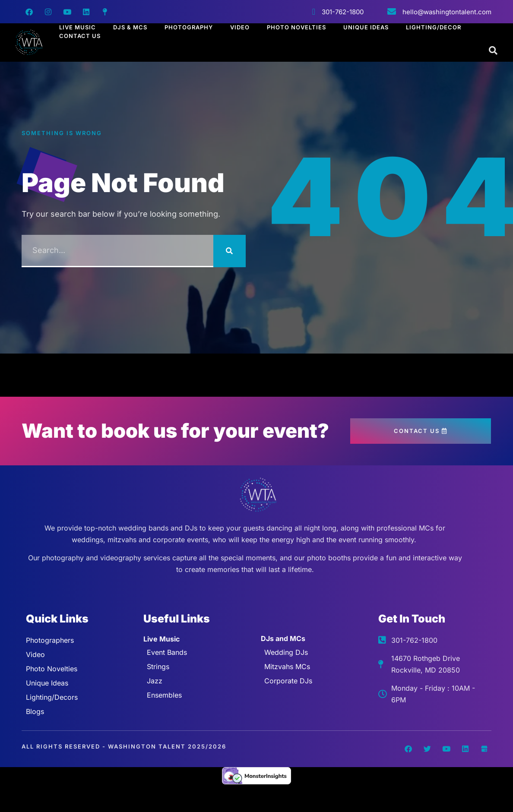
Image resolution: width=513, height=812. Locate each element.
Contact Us (80, 36)
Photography (189, 27)
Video (240, 27)
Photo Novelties (296, 27)
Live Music (78, 27)
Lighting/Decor (434, 27)
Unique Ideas (366, 27)
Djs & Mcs (130, 27)
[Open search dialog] (494, 51)
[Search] (230, 251)
